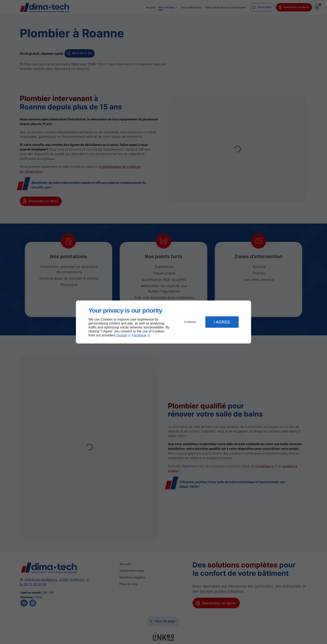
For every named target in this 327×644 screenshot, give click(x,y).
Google (122, 335)
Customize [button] (190, 322)
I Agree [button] (222, 322)
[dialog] (163, 322)
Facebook (139, 335)
